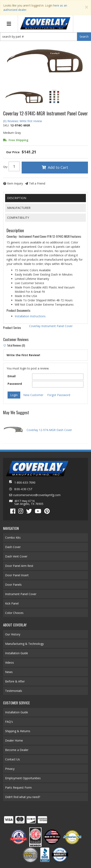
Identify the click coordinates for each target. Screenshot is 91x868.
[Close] (87, 7)
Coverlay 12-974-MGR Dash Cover (49, 430)
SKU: (6, 125)
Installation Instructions (30, 316)
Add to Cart (58, 167)
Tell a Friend (37, 183)
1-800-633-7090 (25, 482)
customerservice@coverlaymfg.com (37, 495)
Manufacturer (19, 208)
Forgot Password (59, 395)
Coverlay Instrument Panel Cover (51, 326)
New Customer (33, 395)
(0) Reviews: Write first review (22, 121)
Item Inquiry (15, 183)
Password (15, 384)
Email (12, 376)
